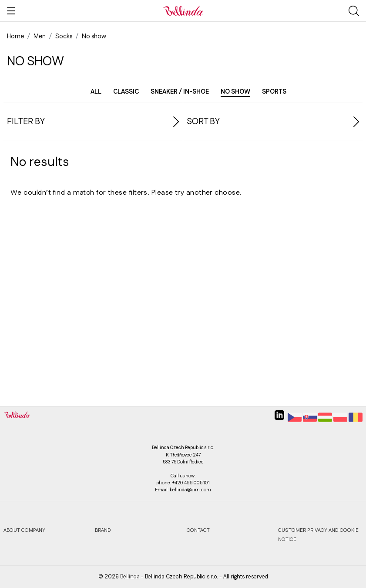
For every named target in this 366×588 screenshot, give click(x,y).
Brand (103, 530)
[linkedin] (279, 419)
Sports (274, 92)
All (96, 92)
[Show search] (354, 11)
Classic (126, 92)
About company (24, 530)
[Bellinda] (183, 10)
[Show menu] (11, 11)
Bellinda (130, 577)
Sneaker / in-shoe (180, 92)
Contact (198, 530)
